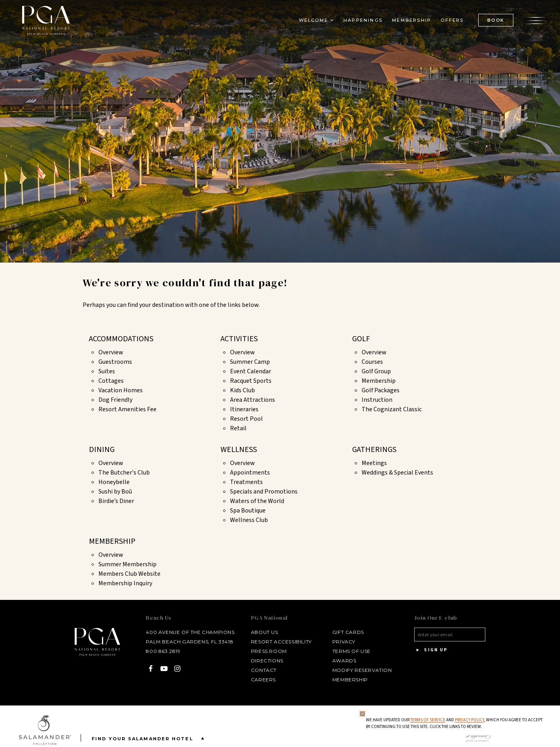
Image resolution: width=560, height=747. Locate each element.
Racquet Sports (251, 381)
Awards (343, 661)
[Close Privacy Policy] (362, 714)
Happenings (361, 22)
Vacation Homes (121, 390)
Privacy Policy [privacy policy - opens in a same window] (469, 720)
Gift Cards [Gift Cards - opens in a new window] (347, 632)
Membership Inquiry (125, 583)
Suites (107, 371)
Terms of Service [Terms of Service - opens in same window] (427, 720)
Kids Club (242, 390)
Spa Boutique (248, 511)
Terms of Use (350, 651)
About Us (263, 632)
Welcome (311, 22)
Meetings (374, 463)
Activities (239, 339)
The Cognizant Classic (392, 409)
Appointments (250, 473)
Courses (372, 362)
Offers (451, 22)
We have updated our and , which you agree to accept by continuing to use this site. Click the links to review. (454, 723)
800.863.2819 (161, 651)
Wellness (239, 450)
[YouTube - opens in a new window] (161, 669)
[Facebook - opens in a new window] (148, 669)
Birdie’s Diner (116, 501)
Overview (111, 352)
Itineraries (244, 409)
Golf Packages (381, 390)
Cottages (111, 381)
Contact (262, 670)
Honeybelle (114, 482)
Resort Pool (246, 419)
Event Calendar (251, 371)
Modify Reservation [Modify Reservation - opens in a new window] (361, 670)
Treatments (246, 482)
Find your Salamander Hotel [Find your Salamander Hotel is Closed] (150, 738)
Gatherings (374, 450)
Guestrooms (115, 362)
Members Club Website (129, 574)
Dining (102, 450)
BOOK (494, 22)
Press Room (267, 651)
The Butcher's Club (124, 473)
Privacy (342, 642)
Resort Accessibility (280, 642)
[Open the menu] (534, 22)
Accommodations (121, 339)
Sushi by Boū (115, 492)
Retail (238, 428)
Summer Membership (127, 564)
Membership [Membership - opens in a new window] (410, 22)
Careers (262, 680)
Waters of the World (257, 501)
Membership (379, 381)
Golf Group (376, 371)
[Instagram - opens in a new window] (175, 669)
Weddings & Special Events (397, 473)
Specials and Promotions (264, 492)
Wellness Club (249, 520)
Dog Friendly (115, 400)
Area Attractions (253, 400)
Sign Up (430, 650)
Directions (266, 661)
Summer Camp (250, 362)
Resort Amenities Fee (127, 409)
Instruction (377, 400)
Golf (361, 339)
